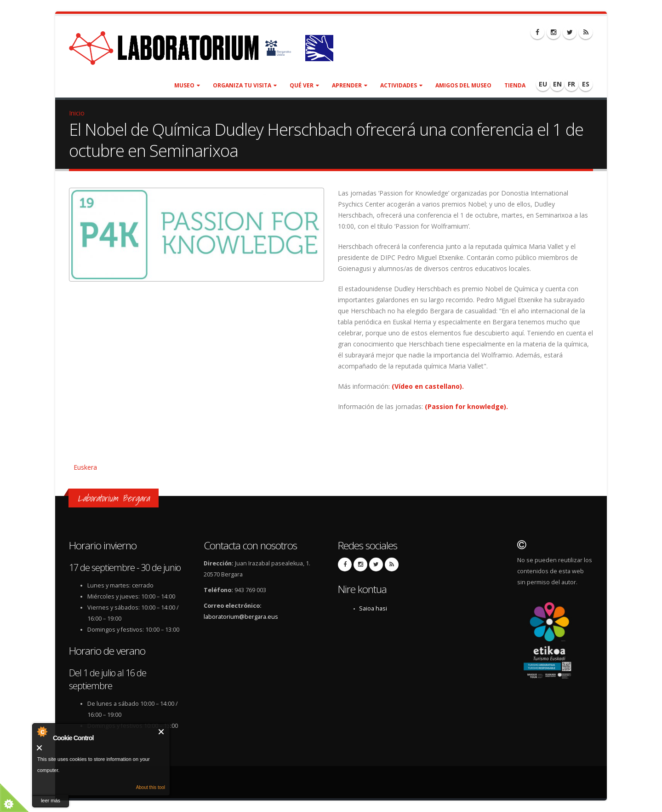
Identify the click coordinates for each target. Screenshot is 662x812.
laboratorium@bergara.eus (241, 617)
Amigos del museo (463, 85)
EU (543, 84)
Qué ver (304, 85)
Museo (187, 85)
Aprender (350, 85)
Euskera (85, 467)
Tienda (515, 85)
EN (557, 84)
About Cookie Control (42, 731)
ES (586, 84)
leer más (51, 800)
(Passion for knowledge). (467, 406)
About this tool (151, 787)
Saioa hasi (373, 608)
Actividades (401, 85)
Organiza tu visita (245, 85)
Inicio (77, 113)
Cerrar (162, 732)
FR (571, 84)
